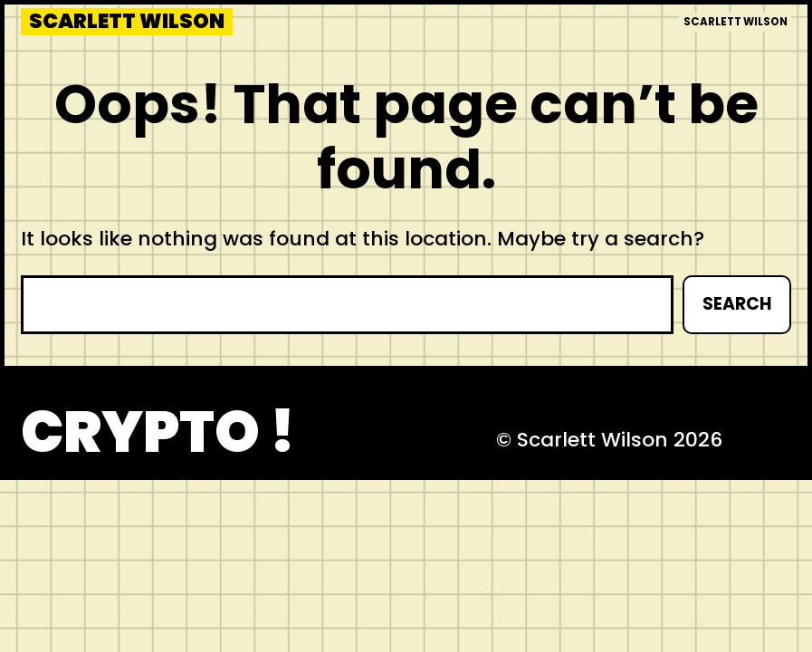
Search (737, 304)
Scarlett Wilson (127, 21)
